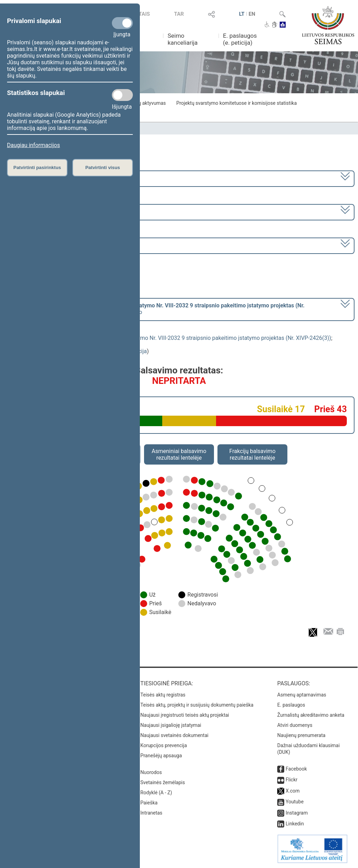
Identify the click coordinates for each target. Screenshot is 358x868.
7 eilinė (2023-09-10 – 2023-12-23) (51, 211)
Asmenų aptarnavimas (302, 695)
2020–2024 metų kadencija (42, 178)
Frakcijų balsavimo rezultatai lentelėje (253, 454)
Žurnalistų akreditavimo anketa (311, 715)
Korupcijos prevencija (164, 745)
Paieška (149, 803)
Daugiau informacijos (33, 145)
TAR (179, 14)
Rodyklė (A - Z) (156, 793)
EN (252, 14)
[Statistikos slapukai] (122, 95)
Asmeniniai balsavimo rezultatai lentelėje (179, 454)
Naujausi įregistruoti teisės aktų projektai (185, 715)
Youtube (295, 802)
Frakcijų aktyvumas (145, 103)
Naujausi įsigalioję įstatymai (171, 725)
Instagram (297, 813)
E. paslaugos (291, 705)
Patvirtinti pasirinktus (37, 167)
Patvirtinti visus (103, 167)
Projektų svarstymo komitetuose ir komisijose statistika (236, 103)
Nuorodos (151, 772)
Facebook (296, 769)
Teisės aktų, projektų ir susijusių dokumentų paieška (197, 705)
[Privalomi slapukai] (122, 23)
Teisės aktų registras (163, 695)
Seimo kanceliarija (182, 39)
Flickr (292, 780)
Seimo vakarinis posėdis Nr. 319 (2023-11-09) (64, 245)
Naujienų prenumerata (301, 735)
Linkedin (295, 824)
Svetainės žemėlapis (163, 782)
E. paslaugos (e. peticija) (240, 39)
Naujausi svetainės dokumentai (175, 735)
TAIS (144, 14)
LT (242, 14)
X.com (293, 791)
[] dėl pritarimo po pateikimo (156, 309)
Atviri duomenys (295, 725)
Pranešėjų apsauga (161, 756)
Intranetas (152, 813)
